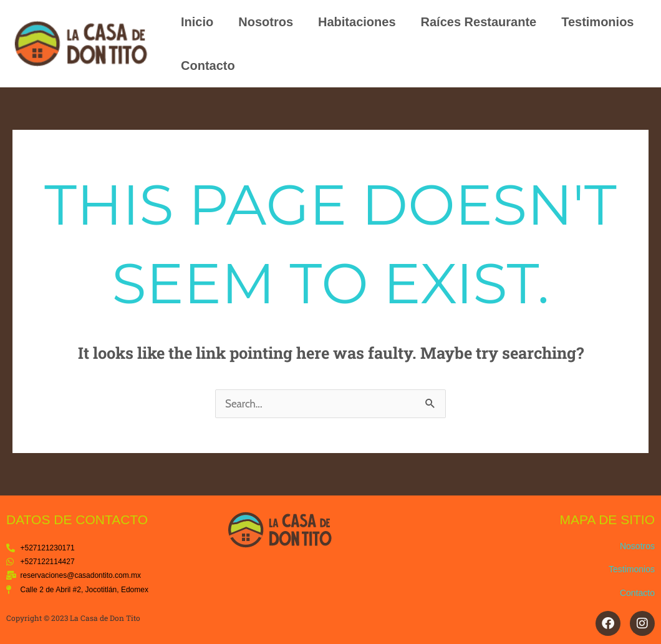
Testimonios (597, 22)
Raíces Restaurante (479, 22)
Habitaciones (357, 22)
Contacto (208, 66)
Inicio (197, 22)
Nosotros (266, 22)
